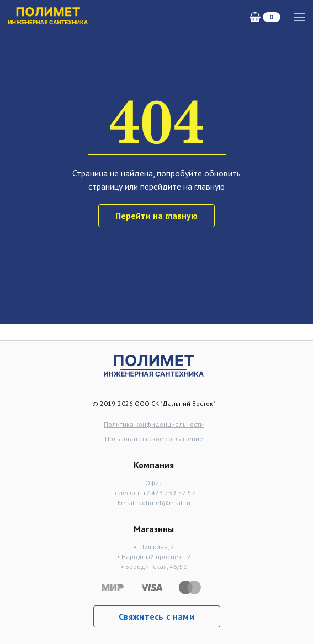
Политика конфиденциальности (154, 424)
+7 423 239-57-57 (169, 493)
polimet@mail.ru (164, 503)
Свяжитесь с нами (156, 616)
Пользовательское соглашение (154, 439)
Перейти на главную (156, 216)
